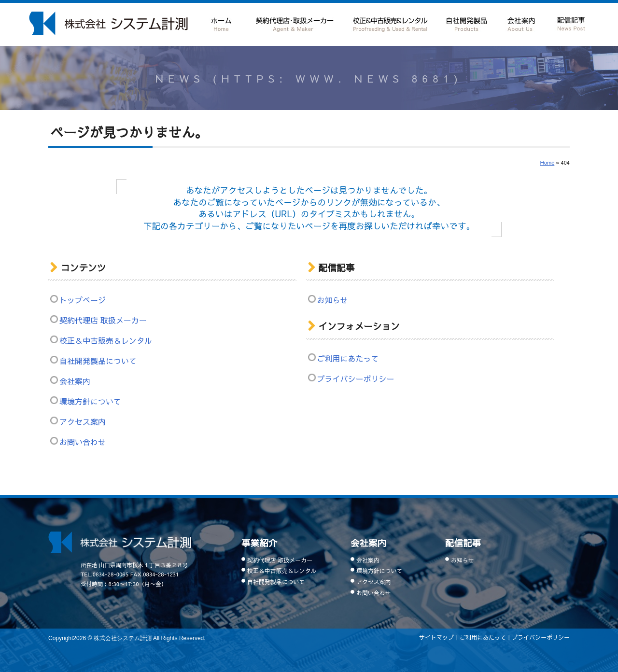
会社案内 (521, 23)
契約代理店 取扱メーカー (294, 23)
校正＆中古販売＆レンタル (390, 23)
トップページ (83, 300)
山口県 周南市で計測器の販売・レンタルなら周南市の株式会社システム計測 (108, 23)
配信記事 (571, 22)
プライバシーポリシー (356, 378)
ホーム (222, 23)
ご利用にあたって (348, 358)
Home (548, 162)
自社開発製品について (467, 23)
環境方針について (90, 401)
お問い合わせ (83, 442)
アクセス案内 (83, 421)
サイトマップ (436, 637)
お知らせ (333, 300)
